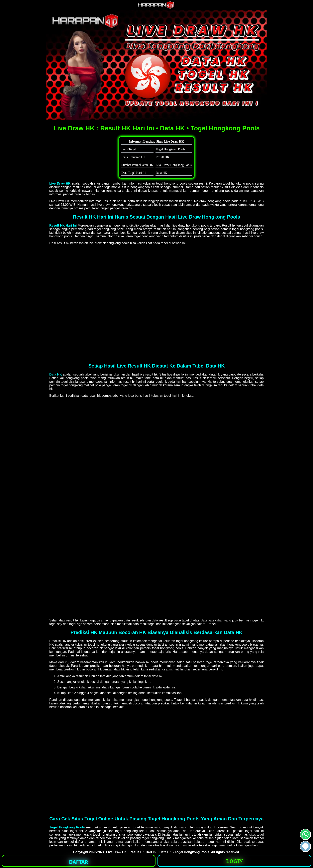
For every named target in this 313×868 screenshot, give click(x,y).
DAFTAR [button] (79, 862)
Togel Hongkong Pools (67, 827)
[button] (305, 846)
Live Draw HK (60, 183)
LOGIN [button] (234, 861)
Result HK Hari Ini (63, 225)
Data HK (55, 374)
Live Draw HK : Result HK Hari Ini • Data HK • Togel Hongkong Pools (158, 852)
